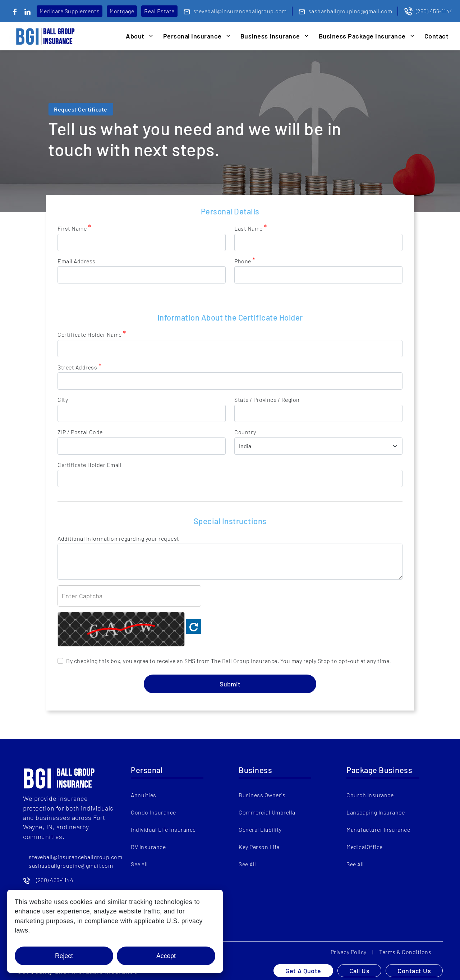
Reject (64, 956)
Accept (166, 956)
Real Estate (159, 11)
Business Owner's (262, 795)
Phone (245, 261)
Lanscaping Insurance (376, 812)
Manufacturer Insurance (378, 829)
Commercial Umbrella (267, 812)
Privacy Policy (349, 952)
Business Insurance (270, 36)
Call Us (360, 971)
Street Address (79, 367)
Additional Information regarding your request (118, 538)
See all (139, 864)
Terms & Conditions (405, 952)
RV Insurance (148, 847)
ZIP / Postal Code (80, 432)
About (135, 36)
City (63, 400)
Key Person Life (259, 847)
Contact (437, 36)
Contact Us (414, 971)
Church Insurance (370, 795)
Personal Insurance (192, 36)
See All (247, 864)
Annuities (144, 795)
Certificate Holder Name (92, 334)
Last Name (251, 228)
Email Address (77, 261)
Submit (230, 684)
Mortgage (122, 11)
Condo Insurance (153, 812)
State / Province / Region (267, 400)
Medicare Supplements (70, 11)
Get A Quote (303, 971)
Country (245, 432)
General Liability (260, 829)
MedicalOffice (365, 847)
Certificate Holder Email (89, 465)
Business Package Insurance (362, 36)
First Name (74, 228)
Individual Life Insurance (163, 829)
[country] (318, 446)
